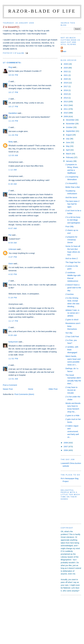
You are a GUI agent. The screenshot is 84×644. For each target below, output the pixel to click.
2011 (66, 109)
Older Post (53, 389)
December (71, 120)
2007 (66, 446)
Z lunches (70, 294)
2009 (66, 116)
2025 (66, 68)
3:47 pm (13, 257)
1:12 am (13, 170)
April (68, 150)
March (69, 154)
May (68, 146)
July (68, 139)
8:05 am (13, 335)
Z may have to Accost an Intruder (71, 390)
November (71, 124)
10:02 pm (13, 75)
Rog (10, 67)
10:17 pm (13, 92)
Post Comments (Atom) (24, 394)
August (69, 135)
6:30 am (13, 184)
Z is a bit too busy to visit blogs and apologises (73, 220)
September (71, 131)
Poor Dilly (70, 226)
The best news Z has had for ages (72, 204)
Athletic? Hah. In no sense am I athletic (72, 313)
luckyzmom (13, 342)
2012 (66, 105)
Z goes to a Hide (72, 415)
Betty (11, 142)
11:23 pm (13, 121)
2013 (66, 101)
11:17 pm (13, 321)
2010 (66, 113)
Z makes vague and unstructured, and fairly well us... (72, 431)
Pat (10, 235)
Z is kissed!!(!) (71, 183)
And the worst (71, 197)
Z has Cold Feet (72, 336)
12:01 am (13, 379)
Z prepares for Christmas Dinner (71, 240)
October (70, 127)
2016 (66, 90)
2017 (66, 86)
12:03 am (13, 155)
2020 (66, 79)
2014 (66, 98)
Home (31, 389)
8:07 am (13, 228)
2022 (66, 71)
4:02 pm (13, 274)
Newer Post (8, 389)
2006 (66, 450)
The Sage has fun (73, 262)
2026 (66, 64)
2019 (66, 83)
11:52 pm (13, 359)
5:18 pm (13, 298)
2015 (66, 94)
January (70, 161)
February (70, 157)
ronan (64, 51)
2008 (66, 443)
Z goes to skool (72, 320)
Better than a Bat (73, 187)
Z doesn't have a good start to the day (73, 288)
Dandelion (13, 113)
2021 (66, 75)
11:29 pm (13, 135)
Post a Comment (10, 385)
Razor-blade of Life (42, 11)
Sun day (69, 333)
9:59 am (13, 243)
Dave (11, 263)
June (68, 142)
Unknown (12, 249)
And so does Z (72, 258)
